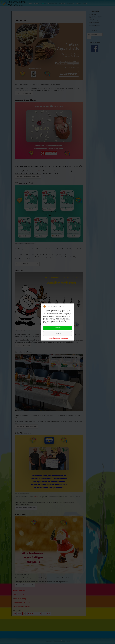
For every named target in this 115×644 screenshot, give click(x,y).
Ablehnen (57, 334)
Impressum (65, 338)
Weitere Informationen (54, 338)
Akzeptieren (57, 328)
